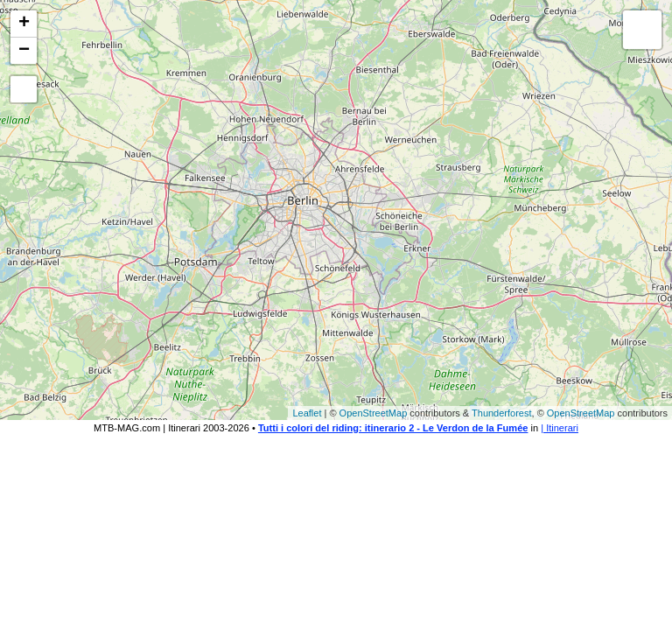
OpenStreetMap (374, 413)
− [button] (24, 51)
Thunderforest (501, 413)
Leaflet (307, 413)
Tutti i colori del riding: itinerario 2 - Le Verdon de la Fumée (393, 428)
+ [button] (24, 24)
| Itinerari (560, 428)
